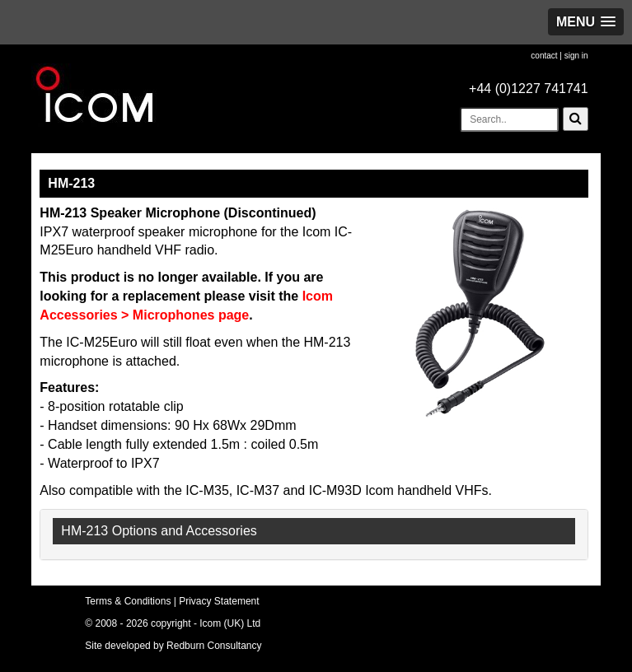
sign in (576, 56)
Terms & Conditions (128, 601)
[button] (586, 22)
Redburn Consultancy (214, 646)
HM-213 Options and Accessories (159, 531)
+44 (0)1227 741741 (529, 89)
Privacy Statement (219, 601)
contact (544, 56)
